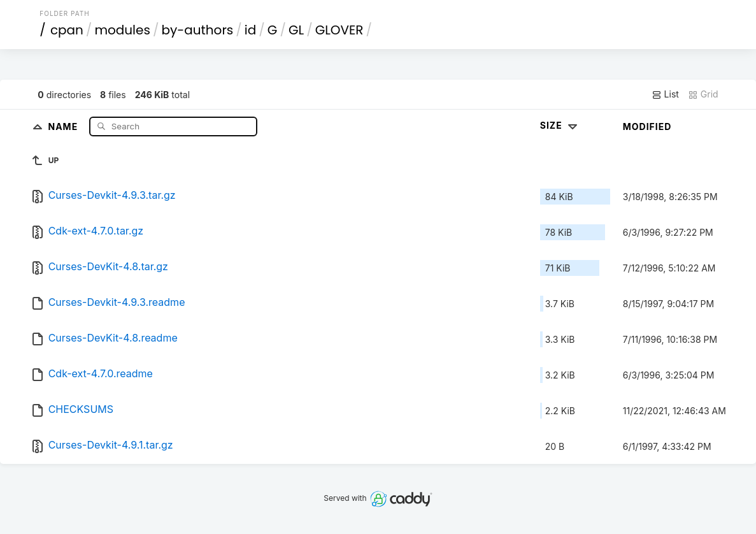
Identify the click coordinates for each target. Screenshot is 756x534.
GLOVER (339, 30)
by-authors (197, 30)
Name (64, 126)
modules (122, 30)
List (665, 94)
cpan (67, 30)
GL (296, 30)
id (250, 30)
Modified (647, 126)
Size (560, 125)
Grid (703, 94)
